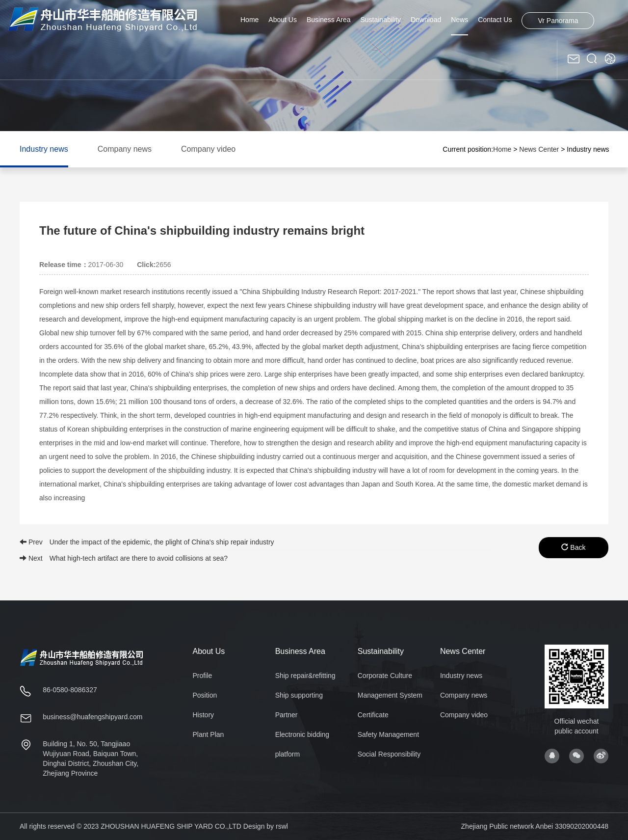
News (459, 20)
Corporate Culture (385, 676)
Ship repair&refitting (305, 676)
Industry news (44, 149)
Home (249, 20)
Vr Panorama (558, 21)
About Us (283, 20)
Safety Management (388, 734)
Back (573, 547)
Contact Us (495, 20)
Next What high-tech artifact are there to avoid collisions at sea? (124, 558)
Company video (208, 149)
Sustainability (380, 20)
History (204, 715)
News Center (539, 149)
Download (426, 20)
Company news (125, 149)
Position (205, 695)
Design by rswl (266, 826)
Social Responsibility (389, 754)
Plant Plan (209, 734)
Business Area (329, 20)
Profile (203, 676)
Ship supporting (299, 695)
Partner (287, 715)
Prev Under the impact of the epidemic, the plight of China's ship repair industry (147, 542)
